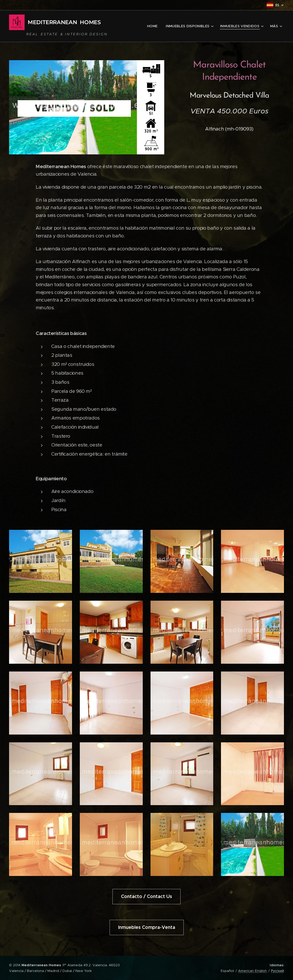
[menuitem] (154, 26)
